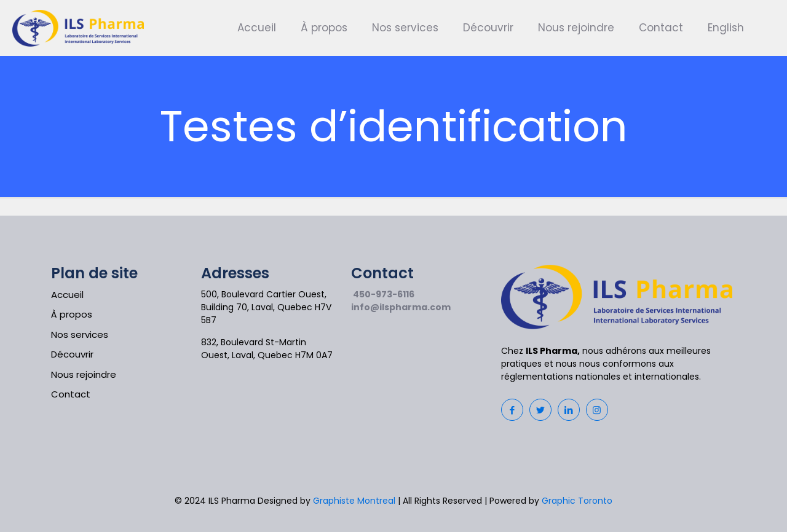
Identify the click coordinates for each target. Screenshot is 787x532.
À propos (72, 314)
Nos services (80, 334)
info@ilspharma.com (401, 307)
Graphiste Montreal (354, 501)
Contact (71, 394)
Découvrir (72, 354)
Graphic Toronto (577, 501)
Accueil (67, 295)
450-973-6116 (384, 294)
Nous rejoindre (84, 374)
